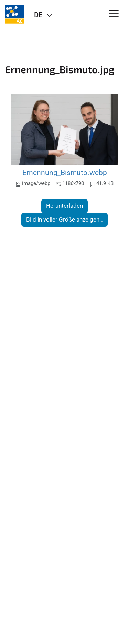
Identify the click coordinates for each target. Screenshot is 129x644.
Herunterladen (64, 206)
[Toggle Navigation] (114, 14)
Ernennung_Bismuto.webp (65, 172)
